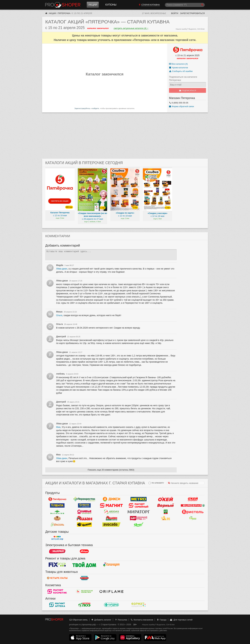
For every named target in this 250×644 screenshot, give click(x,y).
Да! (166, 512)
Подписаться (188, 91)
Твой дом (84, 565)
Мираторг (139, 512)
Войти (175, 13)
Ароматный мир (166, 518)
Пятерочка (64, 13)
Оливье (84, 512)
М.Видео (84, 551)
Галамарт (111, 565)
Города (161, 620)
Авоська (111, 512)
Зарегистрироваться (192, 13)
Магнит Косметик (57, 591)
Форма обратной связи (181, 106)
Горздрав (111, 605)
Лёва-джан (62, 269)
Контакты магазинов (142, 620)
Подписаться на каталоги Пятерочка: (183, 78)
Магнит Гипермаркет (139, 506)
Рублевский (57, 518)
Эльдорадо (57, 551)
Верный (166, 506)
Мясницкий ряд (139, 518)
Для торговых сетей (181, 620)
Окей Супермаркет (193, 499)
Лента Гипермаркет (57, 506)
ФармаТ (139, 605)
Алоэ (84, 605)
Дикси (111, 499)
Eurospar (193, 506)
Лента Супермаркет (84, 506)
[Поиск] (185, 5)
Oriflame (111, 591)
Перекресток (84, 499)
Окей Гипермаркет (166, 499)
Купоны (111, 5)
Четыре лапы (57, 578)
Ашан (84, 518)
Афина (193, 518)
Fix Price (57, 565)
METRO (139, 499)
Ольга (59, 315)
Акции (93, 5)
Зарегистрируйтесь (82, 108)
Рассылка (121, 620)
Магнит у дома (111, 506)
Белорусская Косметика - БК (84, 591)
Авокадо (111, 525)
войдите (96, 108)
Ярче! (139, 525)
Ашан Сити (111, 518)
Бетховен (84, 578)
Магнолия (57, 512)
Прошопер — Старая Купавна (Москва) (63, 5)
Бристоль (193, 512)
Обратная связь (78, 620)
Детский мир (57, 538)
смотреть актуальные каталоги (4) (131, 28)
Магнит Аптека (57, 605)
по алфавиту (156, 483)
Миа (58, 427)
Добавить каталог (101, 620)
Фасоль (57, 525)
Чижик (84, 525)
